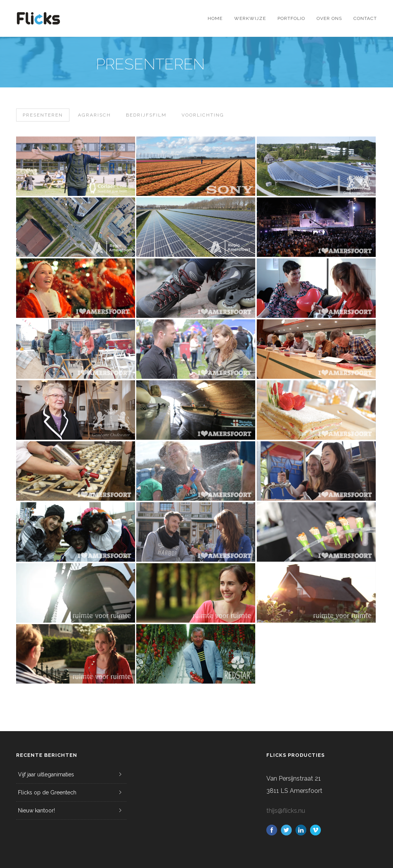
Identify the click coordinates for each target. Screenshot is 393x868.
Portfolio (291, 18)
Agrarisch (94, 115)
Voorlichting (203, 115)
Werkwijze (250, 18)
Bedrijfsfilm (146, 115)
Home (215, 18)
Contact (365, 18)
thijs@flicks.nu (286, 811)
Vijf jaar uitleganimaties (46, 774)
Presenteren (43, 115)
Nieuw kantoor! (36, 810)
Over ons (329, 18)
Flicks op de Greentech (47, 792)
